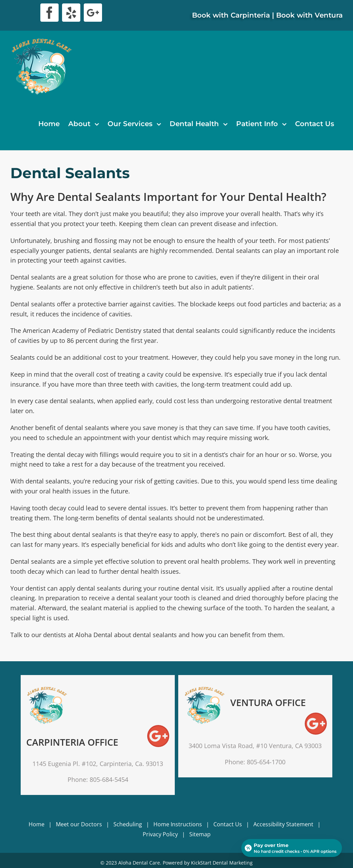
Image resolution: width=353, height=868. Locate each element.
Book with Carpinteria (231, 15)
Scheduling (128, 824)
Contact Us (228, 824)
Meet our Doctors (79, 824)
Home (37, 824)
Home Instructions (178, 824)
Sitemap (200, 834)
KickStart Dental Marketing (222, 863)
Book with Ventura (309, 15)
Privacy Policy (160, 834)
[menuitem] (49, 124)
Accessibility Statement (283, 824)
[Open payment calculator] (292, 848)
